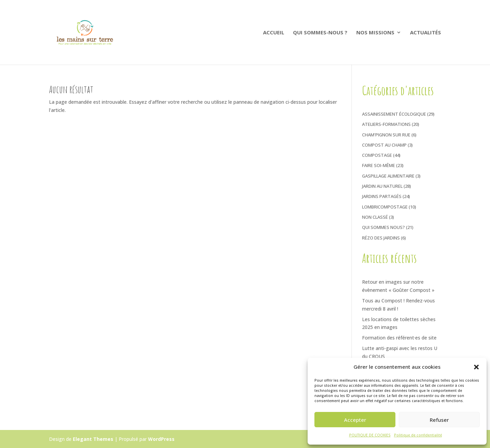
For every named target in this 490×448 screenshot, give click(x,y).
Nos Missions (375, 33)
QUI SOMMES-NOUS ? (320, 33)
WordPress (161, 439)
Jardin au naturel (382, 186)
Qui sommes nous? (383, 227)
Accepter (355, 420)
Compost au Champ (384, 145)
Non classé (375, 217)
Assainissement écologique (394, 114)
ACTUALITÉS (426, 33)
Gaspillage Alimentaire (388, 176)
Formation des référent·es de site (399, 338)
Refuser (439, 420)
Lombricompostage (385, 207)
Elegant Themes (93, 439)
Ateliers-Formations (386, 124)
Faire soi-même (379, 165)
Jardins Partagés (382, 196)
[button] (476, 367)
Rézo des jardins (381, 238)
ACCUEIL (274, 33)
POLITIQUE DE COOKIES (370, 435)
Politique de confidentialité (418, 435)
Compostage (377, 155)
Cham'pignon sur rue (386, 135)
